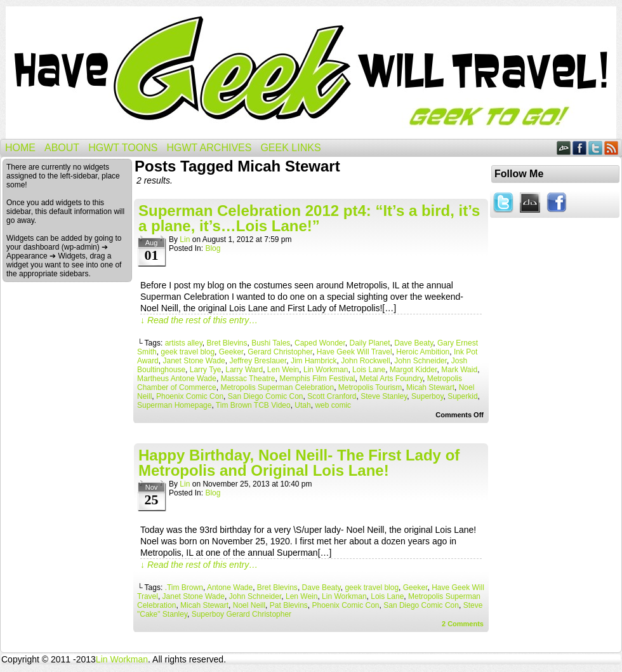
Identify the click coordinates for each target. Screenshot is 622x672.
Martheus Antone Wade (177, 379)
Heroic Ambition (423, 352)
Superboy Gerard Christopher (242, 614)
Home (20, 148)
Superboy (427, 396)
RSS (612, 148)
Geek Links (290, 148)
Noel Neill (249, 605)
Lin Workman (326, 370)
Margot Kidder (414, 370)
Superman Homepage (174, 405)
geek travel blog (188, 352)
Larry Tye (206, 370)
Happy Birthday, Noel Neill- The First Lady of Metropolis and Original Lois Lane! (299, 463)
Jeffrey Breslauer (258, 361)
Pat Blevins (289, 605)
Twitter (596, 148)
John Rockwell (365, 361)
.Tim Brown (184, 588)
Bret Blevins (227, 343)
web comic (333, 405)
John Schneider (420, 361)
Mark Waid (459, 370)
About (62, 148)
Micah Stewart (430, 387)
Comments (463, 624)
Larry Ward (244, 370)
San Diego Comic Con (266, 396)
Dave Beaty (414, 343)
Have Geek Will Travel (311, 73)
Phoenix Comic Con (190, 396)
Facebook (580, 148)
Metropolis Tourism (370, 387)
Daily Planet (370, 343)
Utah (302, 405)
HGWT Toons (123, 148)
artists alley (184, 343)
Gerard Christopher (280, 352)
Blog (213, 248)
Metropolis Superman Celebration (277, 387)
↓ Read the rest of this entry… (199, 320)
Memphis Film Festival (317, 379)
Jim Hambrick (314, 361)
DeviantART (564, 148)
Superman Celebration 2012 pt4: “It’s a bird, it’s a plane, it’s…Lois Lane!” (309, 218)
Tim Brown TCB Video (253, 405)
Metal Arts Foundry (391, 379)
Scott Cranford (332, 396)
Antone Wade (230, 588)
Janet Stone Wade (194, 361)
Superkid (462, 396)
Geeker (231, 352)
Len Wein (283, 370)
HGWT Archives (209, 148)
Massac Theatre (248, 379)
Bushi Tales (271, 343)
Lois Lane (369, 370)
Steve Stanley (384, 396)
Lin (185, 239)
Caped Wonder (320, 343)
